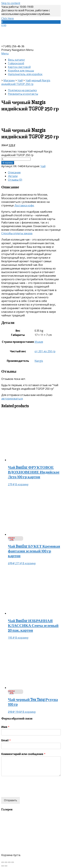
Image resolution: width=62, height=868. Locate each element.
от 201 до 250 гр (45, 351)
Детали (13, 176)
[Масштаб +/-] (13, 862)
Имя (5, 727)
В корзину (8, 163)
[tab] (34, 172)
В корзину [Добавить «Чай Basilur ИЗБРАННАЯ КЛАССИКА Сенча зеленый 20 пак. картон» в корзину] (22, 638)
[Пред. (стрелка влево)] (3, 866)
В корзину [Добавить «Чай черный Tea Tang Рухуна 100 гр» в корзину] (29, 712)
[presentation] (26, 792)
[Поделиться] (6, 862)
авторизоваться (12, 399)
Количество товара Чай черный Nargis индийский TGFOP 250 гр (27, 153)
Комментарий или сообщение (23, 754)
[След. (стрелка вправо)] (6, 866)
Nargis (39, 361)
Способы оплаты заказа (17, 233)
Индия (39, 342)
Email (6, 740)
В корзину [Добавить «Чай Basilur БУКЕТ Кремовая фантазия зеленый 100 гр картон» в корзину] (29, 563)
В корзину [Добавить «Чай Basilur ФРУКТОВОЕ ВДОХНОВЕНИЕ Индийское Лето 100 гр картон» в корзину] (22, 484)
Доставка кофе (24, 205)
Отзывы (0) (15, 180)
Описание (14, 172)
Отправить (10, 800)
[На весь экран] (9, 862)
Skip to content (11, 3)
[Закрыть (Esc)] (3, 862)
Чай (43, 166)
